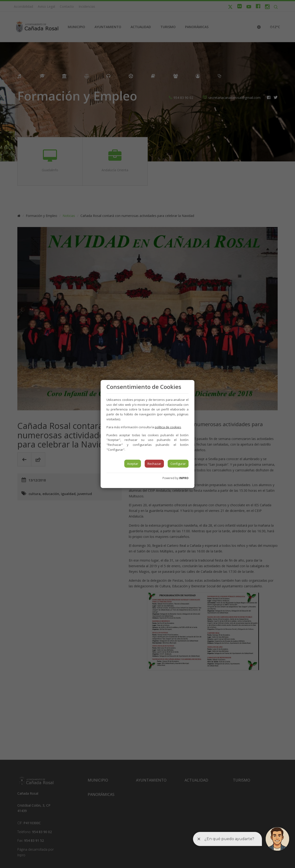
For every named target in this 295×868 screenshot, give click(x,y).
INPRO (184, 478)
